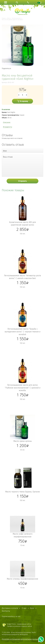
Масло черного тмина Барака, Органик (23, 492)
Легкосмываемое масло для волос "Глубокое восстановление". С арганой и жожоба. (23, 388)
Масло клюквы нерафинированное (22, 579)
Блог (32, 608)
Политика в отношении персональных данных (20, 639)
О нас (24, 608)
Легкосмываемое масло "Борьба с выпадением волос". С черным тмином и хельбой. (22, 332)
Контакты (6, 611)
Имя (5, 151)
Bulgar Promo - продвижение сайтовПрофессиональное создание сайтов (20, 625)
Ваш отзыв (8, 157)
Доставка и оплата (10, 608)
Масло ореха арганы (23, 441)
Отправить (22, 181)
